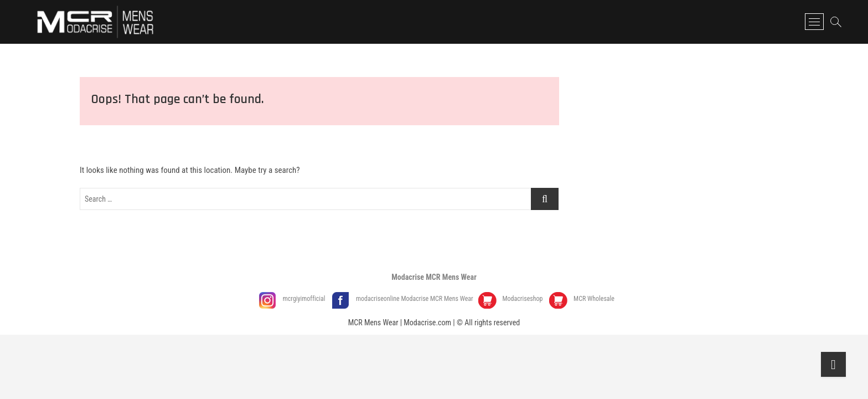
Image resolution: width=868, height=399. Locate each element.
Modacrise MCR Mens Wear (434, 277)
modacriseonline (378, 299)
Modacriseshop (523, 299)
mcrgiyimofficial (305, 299)
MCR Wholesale (594, 299)
